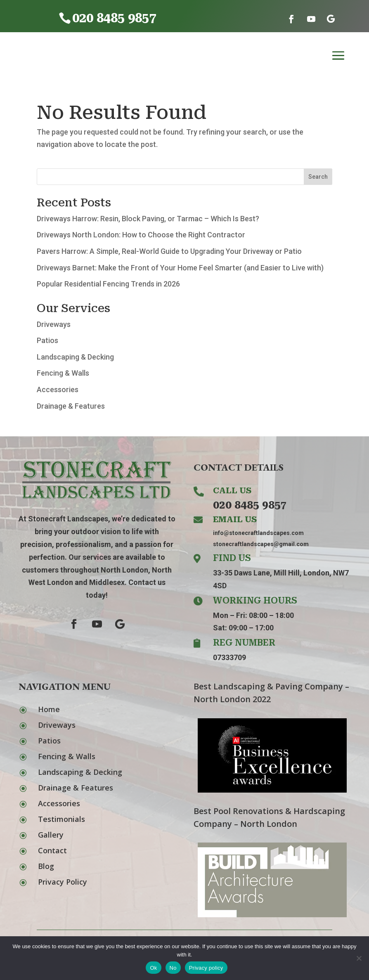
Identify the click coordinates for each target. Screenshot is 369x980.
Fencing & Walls (63, 373)
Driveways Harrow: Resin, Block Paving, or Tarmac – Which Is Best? (148, 219)
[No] (359, 958)
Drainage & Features (71, 406)
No (173, 968)
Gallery (51, 835)
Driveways (54, 324)
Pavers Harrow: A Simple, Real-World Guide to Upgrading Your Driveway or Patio (169, 251)
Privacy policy (206, 968)
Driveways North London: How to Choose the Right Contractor (141, 235)
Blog (46, 866)
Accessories (58, 389)
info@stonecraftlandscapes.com (258, 533)
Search (318, 177)
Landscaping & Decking (75, 357)
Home (49, 709)
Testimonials (61, 819)
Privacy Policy (63, 882)
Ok (153, 968)
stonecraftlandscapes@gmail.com (261, 544)
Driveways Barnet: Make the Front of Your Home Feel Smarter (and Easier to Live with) (180, 268)
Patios (47, 340)
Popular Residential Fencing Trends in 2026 (108, 284)
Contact (52, 850)
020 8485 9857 (250, 505)
